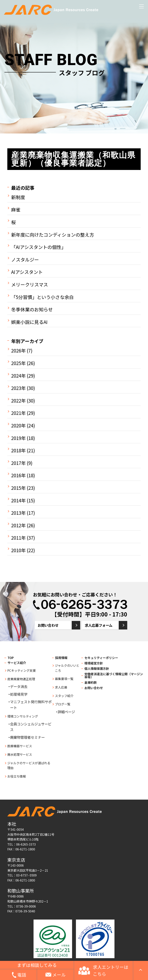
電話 (22, 975)
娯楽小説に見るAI (29, 322)
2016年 (18, 475)
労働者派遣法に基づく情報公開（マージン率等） (114, 675)
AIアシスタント (27, 272)
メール (59, 975)
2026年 (18, 351)
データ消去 (19, 686)
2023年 (18, 388)
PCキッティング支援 (21, 670)
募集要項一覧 (64, 679)
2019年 (18, 438)
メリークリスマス (30, 284)
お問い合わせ (48, 625)
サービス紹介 (17, 663)
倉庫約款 (91, 682)
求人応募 (61, 687)
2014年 (18, 500)
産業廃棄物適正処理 (21, 679)
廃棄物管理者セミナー (27, 737)
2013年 (18, 513)
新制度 (18, 197)
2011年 (18, 538)
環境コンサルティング (23, 716)
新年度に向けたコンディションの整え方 (53, 235)
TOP (11, 658)
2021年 (18, 413)
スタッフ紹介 (64, 696)
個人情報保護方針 (97, 668)
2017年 (18, 463)
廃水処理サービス (20, 754)
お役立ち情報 (17, 776)
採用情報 (61, 658)
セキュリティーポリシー (101, 658)
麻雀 (16, 210)
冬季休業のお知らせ (32, 309)
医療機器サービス (20, 746)
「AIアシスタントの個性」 (39, 247)
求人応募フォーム (99, 625)
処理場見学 (19, 694)
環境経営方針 (94, 663)
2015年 (18, 488)
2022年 (18, 401)
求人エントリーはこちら (111, 970)
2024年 (18, 376)
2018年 (18, 450)
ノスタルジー (25, 260)
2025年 (18, 363)
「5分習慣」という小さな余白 (42, 297)
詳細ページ (66, 712)
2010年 (18, 550)
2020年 (18, 425)
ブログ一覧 (63, 704)
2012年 (18, 525)
